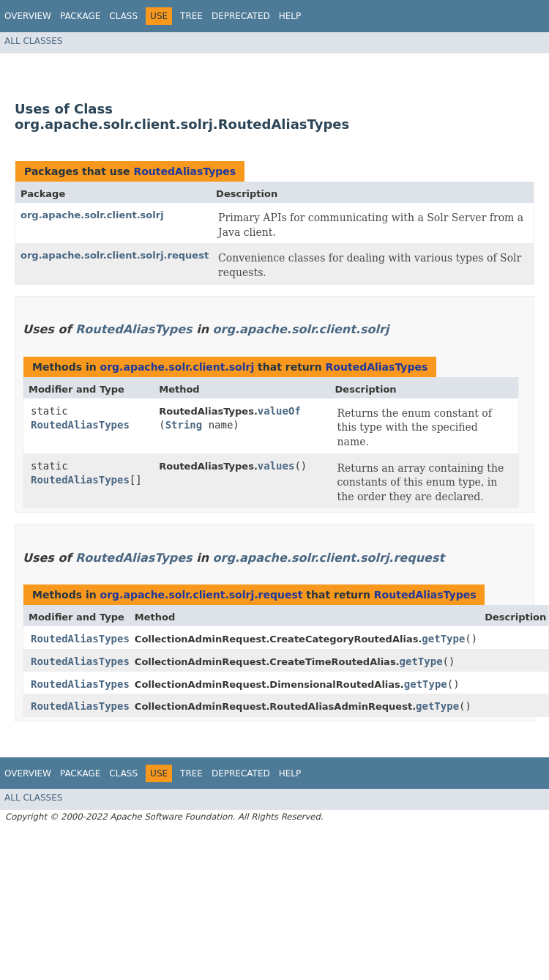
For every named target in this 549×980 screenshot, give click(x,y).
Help (290, 16)
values (276, 466)
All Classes (33, 41)
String (184, 425)
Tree (191, 16)
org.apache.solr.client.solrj (92, 215)
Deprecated (241, 16)
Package (80, 16)
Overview (28, 16)
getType (443, 639)
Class (123, 16)
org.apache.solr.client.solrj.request (115, 255)
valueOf (279, 411)
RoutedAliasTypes (184, 171)
